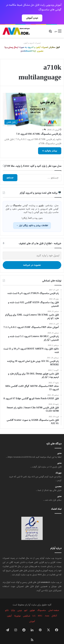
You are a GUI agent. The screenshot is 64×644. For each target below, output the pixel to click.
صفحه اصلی (54, 604)
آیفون (9, 610)
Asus (47, 610)
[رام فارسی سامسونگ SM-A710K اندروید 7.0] (32, 103)
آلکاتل (54, 610)
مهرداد (58, 467)
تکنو (7, 604)
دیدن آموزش (32, 18)
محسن (58, 480)
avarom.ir (45, 576)
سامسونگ (42, 604)
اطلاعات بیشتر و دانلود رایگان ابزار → (32, 219)
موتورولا (17, 610)
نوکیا (13, 604)
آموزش (32, 615)
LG (34, 610)
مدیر (59, 447)
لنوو (26, 604)
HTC (40, 610)
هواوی (32, 604)
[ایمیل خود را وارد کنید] (32, 249)
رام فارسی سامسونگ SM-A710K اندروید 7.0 (39, 128)
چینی (20, 604)
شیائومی (27, 610)
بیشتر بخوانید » (50, 145)
